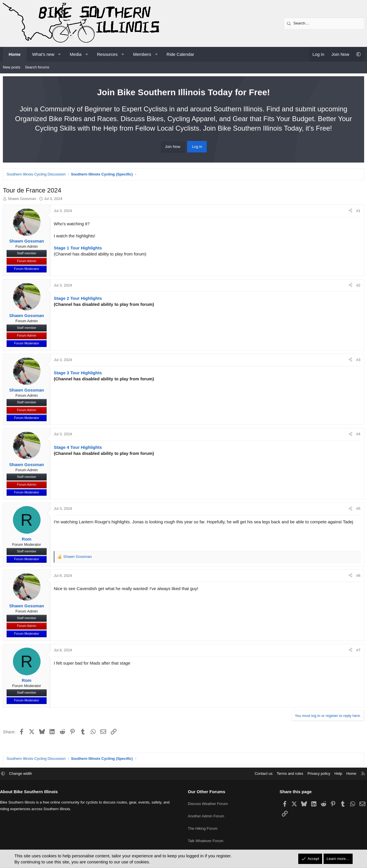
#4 (357, 435)
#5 (357, 510)
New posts (12, 67)
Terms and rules (286, 785)
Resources (107, 54)
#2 (357, 287)
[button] (59, 54)
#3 (357, 361)
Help (334, 785)
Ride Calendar (180, 54)
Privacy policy (315, 785)
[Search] (324, 23)
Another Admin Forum (206, 823)
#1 (357, 212)
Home (15, 54)
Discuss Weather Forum (208, 812)
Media (76, 54)
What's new (43, 54)
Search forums (37, 67)
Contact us (259, 785)
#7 (357, 652)
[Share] (349, 212)
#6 (357, 577)
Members (142, 54)
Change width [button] (25, 785)
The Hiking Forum (203, 833)
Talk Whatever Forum (206, 844)
